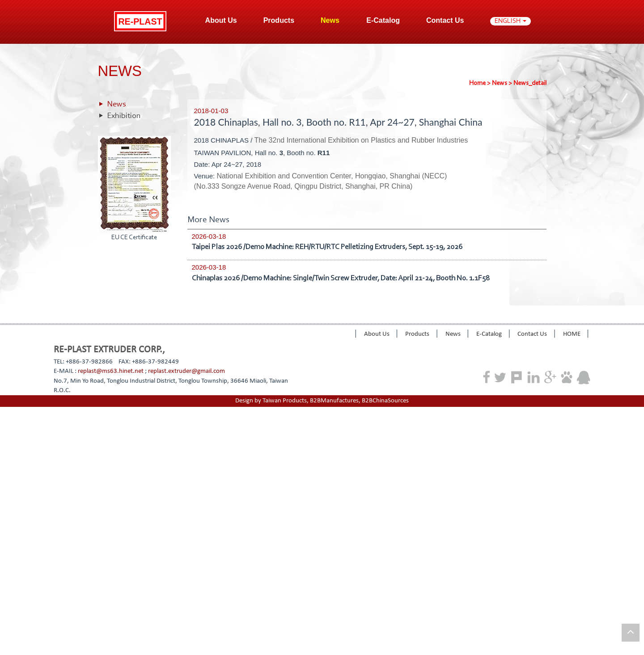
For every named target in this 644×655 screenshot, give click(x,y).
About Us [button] (221, 20)
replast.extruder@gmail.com (186, 371)
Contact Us (445, 20)
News (500, 83)
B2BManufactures (334, 401)
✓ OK (221, 650)
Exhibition (124, 116)
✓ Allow (11, 431)
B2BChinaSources (385, 401)
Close (7, 412)
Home (477, 83)
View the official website (69, 498)
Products (279, 20)
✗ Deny (11, 440)
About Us (377, 334)
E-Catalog (383, 20)
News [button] (331, 20)
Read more (18, 498)
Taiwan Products (285, 401)
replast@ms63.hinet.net (111, 371)
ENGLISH (511, 21)
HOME (572, 334)
